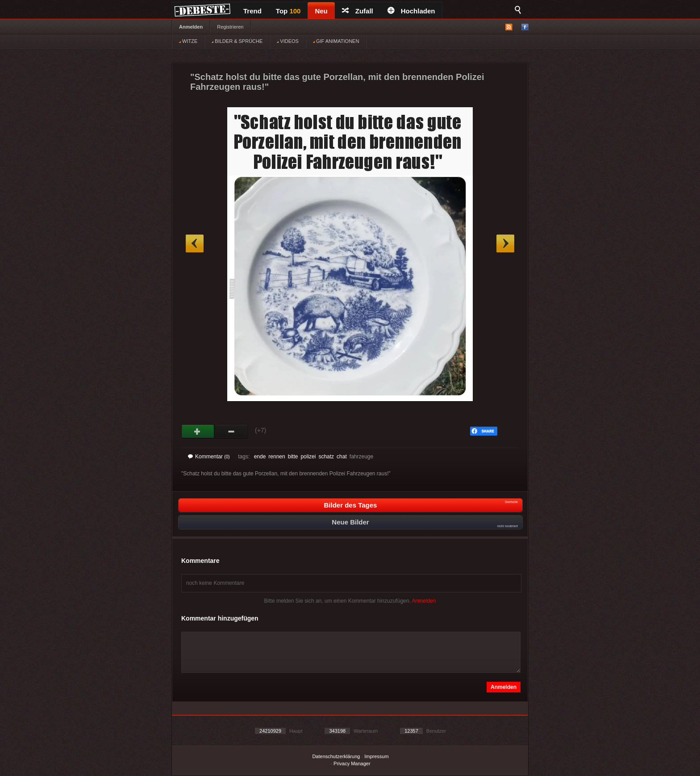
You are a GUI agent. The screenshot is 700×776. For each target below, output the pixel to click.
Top (288, 11)
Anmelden (191, 27)
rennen (277, 457)
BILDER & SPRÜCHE (237, 41)
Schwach (231, 432)
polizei (308, 457)
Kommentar (209, 457)
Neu (321, 11)
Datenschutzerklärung (336, 756)
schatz (326, 457)
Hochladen (411, 11)
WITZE (188, 41)
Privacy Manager (352, 763)
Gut (198, 432)
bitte (293, 457)
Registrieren (230, 27)
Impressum (376, 756)
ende (260, 457)
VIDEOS (288, 41)
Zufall (358, 11)
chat (342, 457)
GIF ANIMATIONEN (336, 41)
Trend (252, 11)
